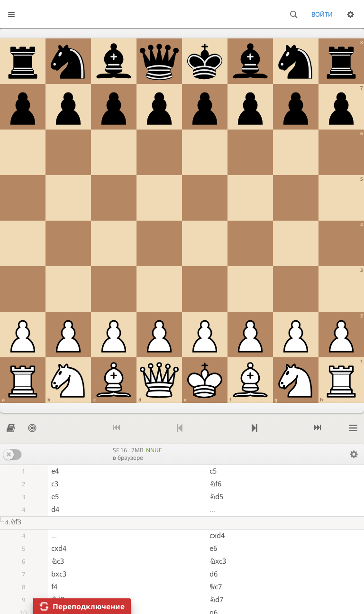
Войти (322, 14)
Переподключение (89, 606)
